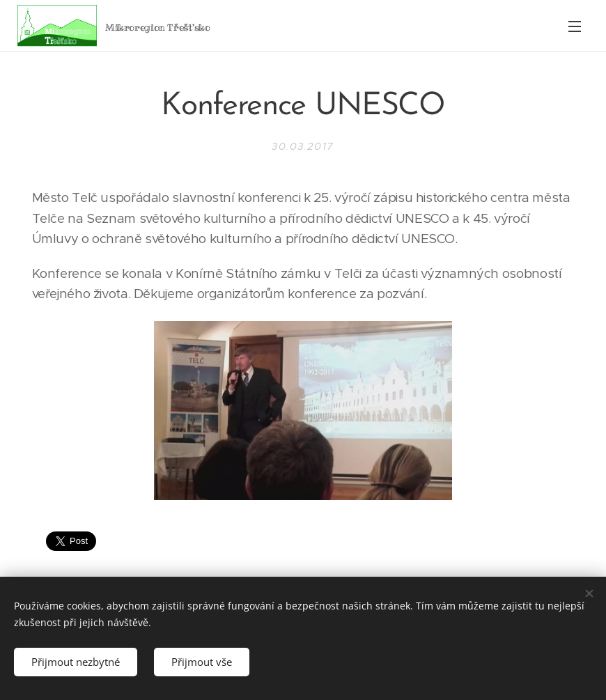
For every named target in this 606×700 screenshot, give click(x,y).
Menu (575, 26)
